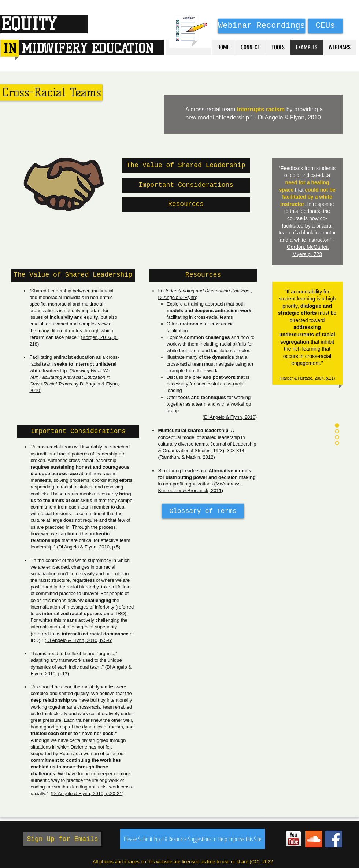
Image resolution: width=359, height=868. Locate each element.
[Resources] (186, 204)
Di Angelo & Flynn (177, 297)
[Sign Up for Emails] (62, 839)
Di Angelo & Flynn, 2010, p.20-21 (87, 793)
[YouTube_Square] (293, 839)
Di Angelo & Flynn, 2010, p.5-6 (78, 640)
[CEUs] (325, 26)
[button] (73, 275)
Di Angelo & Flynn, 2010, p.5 (89, 547)
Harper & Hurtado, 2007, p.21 (307, 378)
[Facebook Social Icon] (334, 839)
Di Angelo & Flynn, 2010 (289, 117)
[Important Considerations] (186, 185)
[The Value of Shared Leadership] (186, 166)
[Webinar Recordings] (262, 26)
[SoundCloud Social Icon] (314, 839)
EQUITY (29, 24)
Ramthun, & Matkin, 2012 (187, 457)
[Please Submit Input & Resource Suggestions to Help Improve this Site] (193, 839)
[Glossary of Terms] (203, 511)
